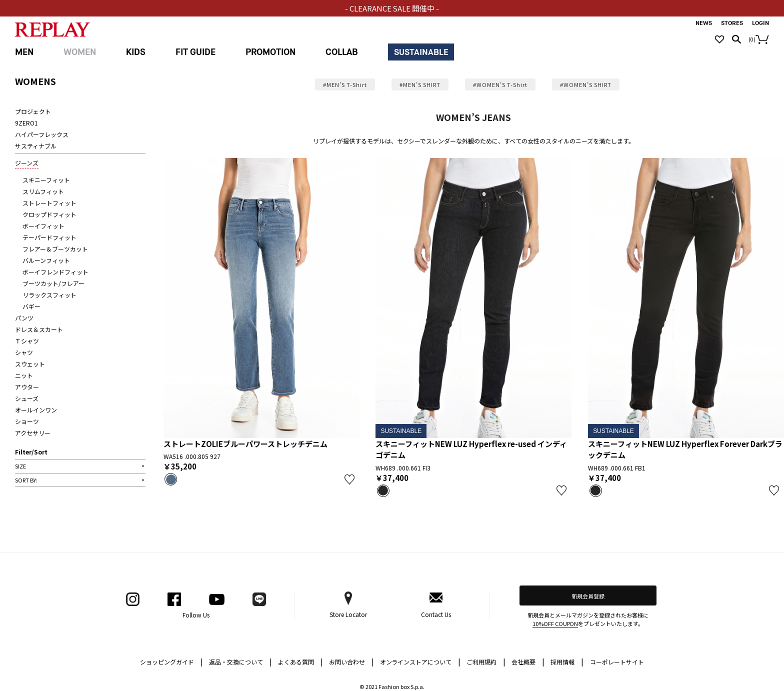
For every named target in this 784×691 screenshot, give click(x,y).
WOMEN (80, 52)
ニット (24, 375)
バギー (31, 306)
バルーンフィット (46, 260)
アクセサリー (33, 433)
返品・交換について (240, 661)
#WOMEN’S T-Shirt (500, 84)
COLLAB (342, 52)
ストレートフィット (49, 203)
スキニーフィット (46, 180)
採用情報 (562, 662)
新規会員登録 (588, 596)
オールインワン (36, 410)
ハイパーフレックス (42, 134)
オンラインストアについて (420, 661)
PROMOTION (270, 52)
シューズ (27, 398)
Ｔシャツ (27, 341)
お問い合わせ (351, 661)
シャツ (24, 352)
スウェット (30, 364)
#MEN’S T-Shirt (345, 84)
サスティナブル (36, 146)
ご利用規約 (486, 661)
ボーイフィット (43, 226)
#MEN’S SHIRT (420, 84)
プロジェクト (33, 111)
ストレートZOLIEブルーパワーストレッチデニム (245, 444)
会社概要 (528, 661)
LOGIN (760, 23)
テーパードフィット (49, 237)
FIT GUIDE (195, 52)
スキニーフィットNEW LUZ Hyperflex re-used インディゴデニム (471, 449)
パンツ (24, 318)
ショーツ (27, 421)
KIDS (136, 52)
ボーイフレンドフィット (55, 272)
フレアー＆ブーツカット (55, 249)
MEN (24, 52)
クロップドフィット (49, 214)
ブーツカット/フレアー (53, 283)
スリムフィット (43, 191)
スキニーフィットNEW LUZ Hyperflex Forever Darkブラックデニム (685, 449)
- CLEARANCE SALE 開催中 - (392, 8)
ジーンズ (27, 163)
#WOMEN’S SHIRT (586, 84)
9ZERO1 (26, 123)
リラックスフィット (49, 295)
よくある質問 (300, 661)
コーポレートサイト (617, 662)
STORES (732, 23)
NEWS (704, 23)
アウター (27, 387)
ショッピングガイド (171, 661)
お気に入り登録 (349, 479)
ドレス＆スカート (39, 329)
